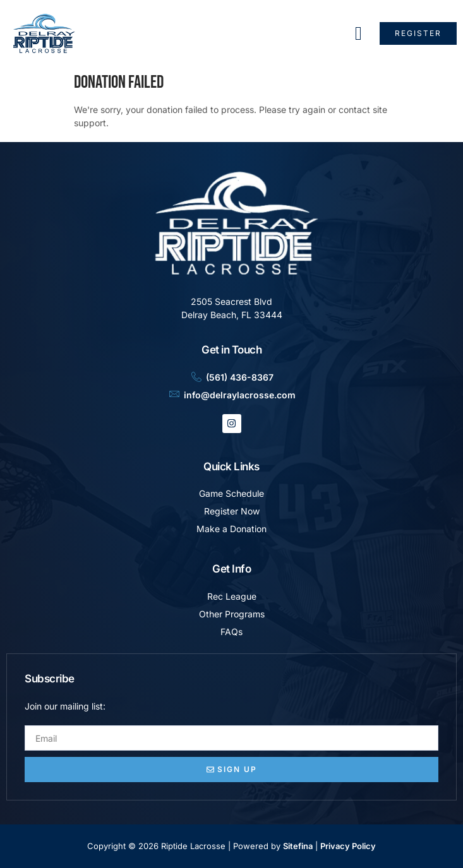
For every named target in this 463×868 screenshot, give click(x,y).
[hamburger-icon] (359, 33)
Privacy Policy (348, 846)
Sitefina (298, 846)
